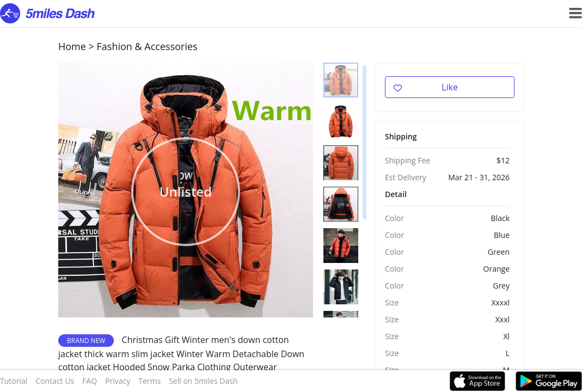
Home (72, 46)
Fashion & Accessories (147, 46)
